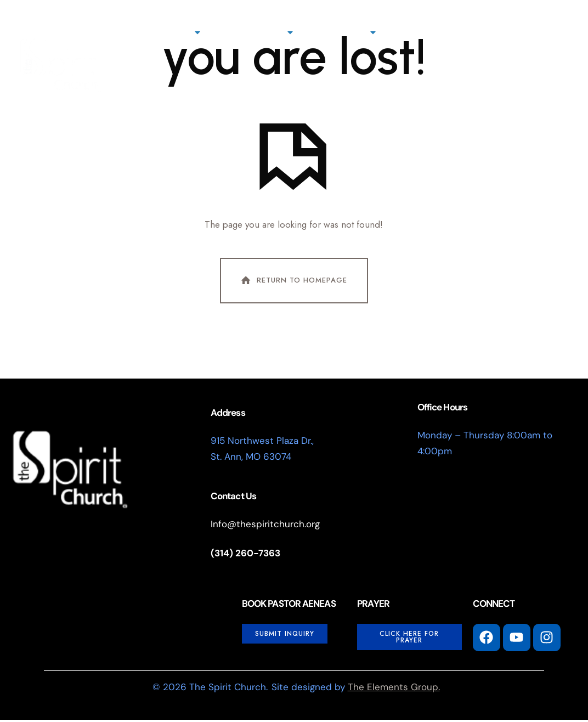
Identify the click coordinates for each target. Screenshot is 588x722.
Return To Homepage (293, 283)
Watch (473, 32)
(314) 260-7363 (245, 555)
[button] (375, 96)
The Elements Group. (394, 689)
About (178, 32)
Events (531, 32)
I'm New (337, 94)
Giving (416, 32)
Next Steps (259, 32)
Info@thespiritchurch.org (265, 526)
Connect (347, 32)
